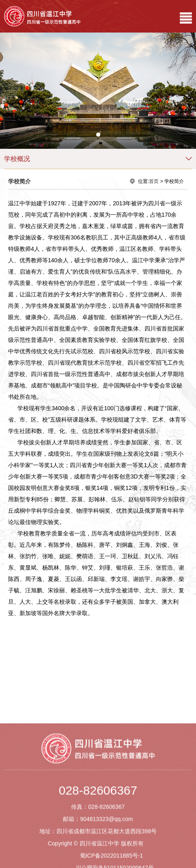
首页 (154, 181)
